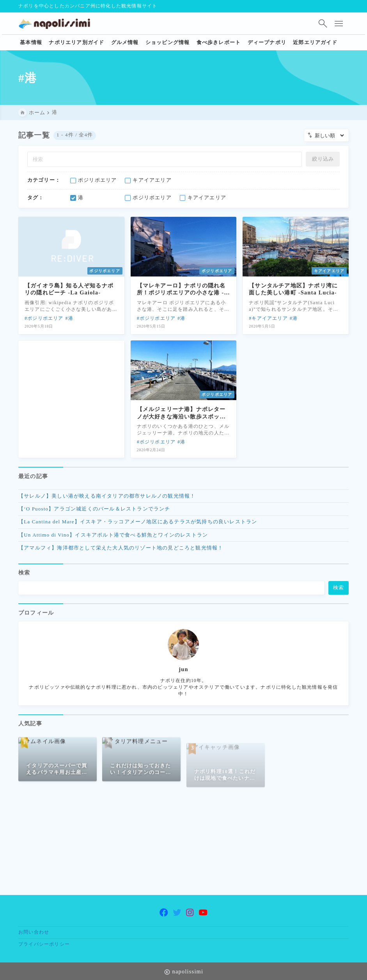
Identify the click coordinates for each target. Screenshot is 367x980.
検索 (24, 577)
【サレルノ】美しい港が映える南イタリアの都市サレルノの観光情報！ (107, 497)
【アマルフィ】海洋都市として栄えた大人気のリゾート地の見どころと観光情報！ (121, 550)
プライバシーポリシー (44, 944)
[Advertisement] (71, 392)
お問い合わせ (34, 932)
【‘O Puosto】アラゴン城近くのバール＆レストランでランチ (94, 511)
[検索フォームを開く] (323, 23)
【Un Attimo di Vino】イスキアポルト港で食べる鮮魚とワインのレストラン (113, 536)
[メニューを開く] (340, 23)
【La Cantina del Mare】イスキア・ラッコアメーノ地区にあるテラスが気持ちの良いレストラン (138, 524)
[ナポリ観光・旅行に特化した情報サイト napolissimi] (57, 23)
